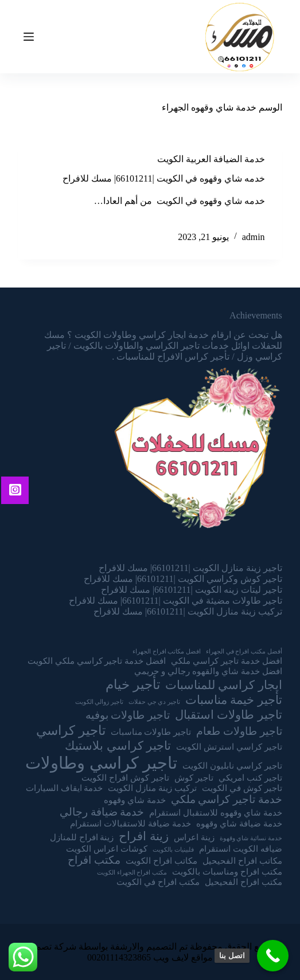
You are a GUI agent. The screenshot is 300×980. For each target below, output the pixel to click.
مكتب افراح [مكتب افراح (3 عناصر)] (94, 860)
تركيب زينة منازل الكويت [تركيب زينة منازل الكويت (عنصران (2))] (152, 788)
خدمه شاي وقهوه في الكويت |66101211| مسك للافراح (164, 179)
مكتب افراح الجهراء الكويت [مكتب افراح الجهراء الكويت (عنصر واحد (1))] (132, 873)
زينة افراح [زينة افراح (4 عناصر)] (143, 836)
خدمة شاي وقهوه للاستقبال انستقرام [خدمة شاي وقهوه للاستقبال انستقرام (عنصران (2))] (215, 812)
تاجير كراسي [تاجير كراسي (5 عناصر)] (71, 730)
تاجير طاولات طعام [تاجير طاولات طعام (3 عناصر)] (239, 731)
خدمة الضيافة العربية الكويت (211, 160)
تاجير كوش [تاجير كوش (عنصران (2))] (194, 778)
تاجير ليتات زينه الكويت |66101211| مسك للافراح (192, 590)
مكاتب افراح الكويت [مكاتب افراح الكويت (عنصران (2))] (161, 861)
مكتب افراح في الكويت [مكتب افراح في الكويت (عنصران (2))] (158, 882)
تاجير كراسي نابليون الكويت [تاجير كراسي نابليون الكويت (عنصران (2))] (232, 765)
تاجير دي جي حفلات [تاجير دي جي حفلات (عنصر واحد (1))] (154, 702)
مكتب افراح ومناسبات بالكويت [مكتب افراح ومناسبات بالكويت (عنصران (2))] (227, 871)
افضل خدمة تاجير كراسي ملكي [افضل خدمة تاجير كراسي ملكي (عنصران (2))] (226, 661)
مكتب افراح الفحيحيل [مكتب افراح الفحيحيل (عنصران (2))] (243, 882)
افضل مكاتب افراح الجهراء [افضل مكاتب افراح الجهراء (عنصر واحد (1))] (167, 652)
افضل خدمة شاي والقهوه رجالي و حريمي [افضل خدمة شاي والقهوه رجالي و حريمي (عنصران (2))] (208, 671)
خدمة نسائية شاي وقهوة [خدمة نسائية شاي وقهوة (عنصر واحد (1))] (251, 838)
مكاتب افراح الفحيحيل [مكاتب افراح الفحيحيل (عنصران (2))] (242, 861)
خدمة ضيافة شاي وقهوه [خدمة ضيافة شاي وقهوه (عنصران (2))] (239, 823)
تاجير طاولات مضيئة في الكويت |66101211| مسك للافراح (176, 601)
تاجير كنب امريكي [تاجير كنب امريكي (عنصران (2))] (250, 778)
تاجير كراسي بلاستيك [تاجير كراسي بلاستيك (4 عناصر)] (118, 746)
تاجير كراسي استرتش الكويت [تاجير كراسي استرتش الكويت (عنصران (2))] (229, 747)
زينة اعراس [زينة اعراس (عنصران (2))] (194, 837)
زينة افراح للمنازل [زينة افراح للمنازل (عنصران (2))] (82, 837)
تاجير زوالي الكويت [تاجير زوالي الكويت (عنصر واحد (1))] (99, 702)
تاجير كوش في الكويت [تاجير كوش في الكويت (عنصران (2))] (242, 788)
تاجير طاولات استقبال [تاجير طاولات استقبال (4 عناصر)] (229, 715)
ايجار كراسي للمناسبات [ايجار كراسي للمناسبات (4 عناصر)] (224, 685)
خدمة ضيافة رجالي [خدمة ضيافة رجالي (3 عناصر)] (102, 812)
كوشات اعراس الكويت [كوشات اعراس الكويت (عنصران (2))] (107, 849)
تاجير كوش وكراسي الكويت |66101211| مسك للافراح (183, 579)
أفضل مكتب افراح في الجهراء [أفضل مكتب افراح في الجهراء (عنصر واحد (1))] (244, 652)
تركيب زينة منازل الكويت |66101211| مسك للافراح (188, 611)
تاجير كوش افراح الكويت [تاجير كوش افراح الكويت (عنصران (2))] (125, 778)
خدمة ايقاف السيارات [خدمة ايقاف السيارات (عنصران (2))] (65, 788)
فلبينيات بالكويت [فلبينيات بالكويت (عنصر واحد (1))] (173, 850)
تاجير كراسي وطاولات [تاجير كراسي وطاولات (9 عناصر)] (101, 763)
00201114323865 (119, 957)
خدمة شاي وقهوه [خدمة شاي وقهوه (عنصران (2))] (135, 800)
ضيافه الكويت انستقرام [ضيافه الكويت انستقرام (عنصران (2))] (241, 849)
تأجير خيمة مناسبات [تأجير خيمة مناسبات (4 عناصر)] (234, 700)
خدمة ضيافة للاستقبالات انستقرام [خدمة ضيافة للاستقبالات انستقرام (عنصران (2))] (130, 823)
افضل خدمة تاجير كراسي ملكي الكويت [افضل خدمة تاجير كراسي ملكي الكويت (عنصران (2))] (97, 661)
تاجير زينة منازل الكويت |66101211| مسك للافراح (190, 568)
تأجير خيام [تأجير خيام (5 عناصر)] (133, 684)
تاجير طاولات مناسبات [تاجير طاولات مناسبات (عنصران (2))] (151, 732)
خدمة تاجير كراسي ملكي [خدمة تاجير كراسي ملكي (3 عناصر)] (227, 799)
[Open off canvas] (29, 37)
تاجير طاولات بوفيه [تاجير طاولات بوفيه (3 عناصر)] (128, 715)
